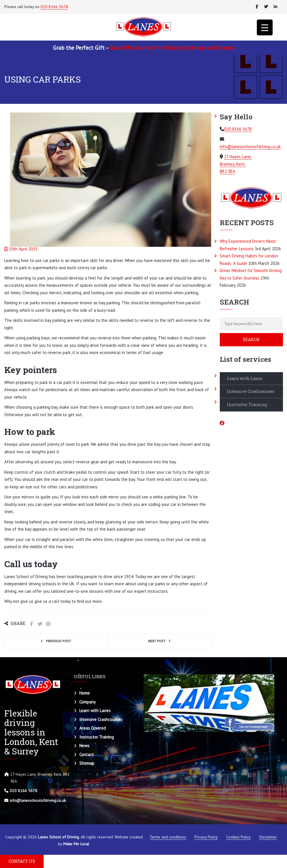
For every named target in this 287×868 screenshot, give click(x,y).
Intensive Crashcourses (251, 391)
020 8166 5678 (54, 7)
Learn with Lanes (245, 378)
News (84, 746)
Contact (86, 755)
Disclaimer (268, 837)
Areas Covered (93, 728)
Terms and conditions (168, 837)
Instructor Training (247, 405)
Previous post (58, 641)
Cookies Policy (238, 837)
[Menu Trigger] (265, 27)
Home (84, 693)
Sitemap (87, 763)
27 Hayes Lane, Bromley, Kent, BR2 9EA (236, 164)
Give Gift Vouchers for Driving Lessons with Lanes (172, 48)
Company (87, 702)
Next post (157, 641)
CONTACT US (22, 861)
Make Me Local (76, 844)
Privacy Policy (206, 837)
